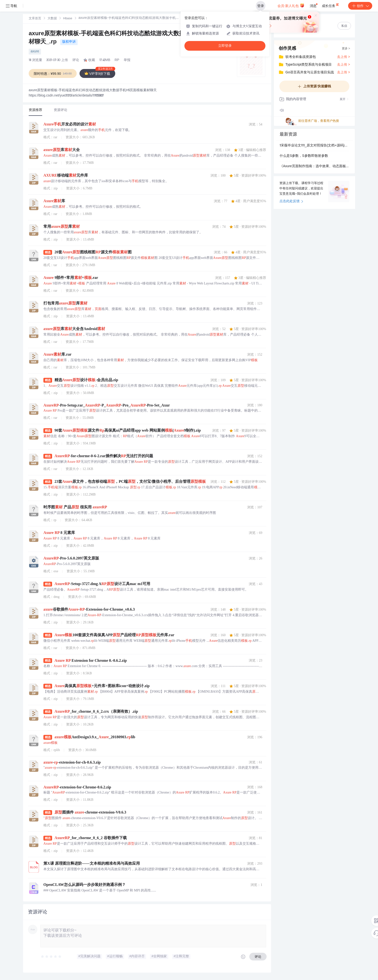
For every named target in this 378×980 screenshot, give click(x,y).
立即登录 (225, 46)
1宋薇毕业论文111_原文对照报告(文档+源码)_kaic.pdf (314, 146)
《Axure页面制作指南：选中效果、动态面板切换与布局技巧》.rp (314, 166)
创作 (360, 6)
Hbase (68, 19)
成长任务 (331, 5)
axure (35, 52)
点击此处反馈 (291, 201)
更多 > (346, 49)
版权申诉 (69, 42)
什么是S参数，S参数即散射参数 (304, 156)
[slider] (51, 957)
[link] (35, 19)
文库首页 (35, 19)
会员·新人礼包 (291, 5)
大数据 (52, 19)
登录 (261, 6)
